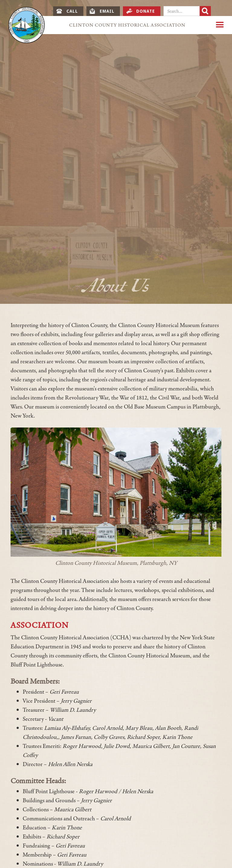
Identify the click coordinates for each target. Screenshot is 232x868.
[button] (220, 25)
